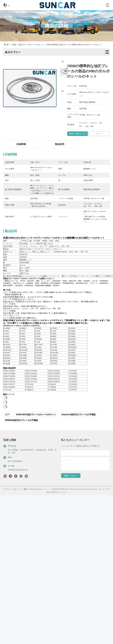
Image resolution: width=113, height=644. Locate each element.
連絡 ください (71, 476)
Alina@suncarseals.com (18, 470)
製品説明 (60, 144)
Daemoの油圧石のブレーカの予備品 (79, 414)
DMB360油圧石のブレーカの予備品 (21, 420)
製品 (15, 45)
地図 (25, 489)
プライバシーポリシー (12, 489)
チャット (99, 134)
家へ (9, 45)
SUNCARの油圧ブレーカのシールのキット (36, 414)
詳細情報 (21, 144)
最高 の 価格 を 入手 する (80, 134)
